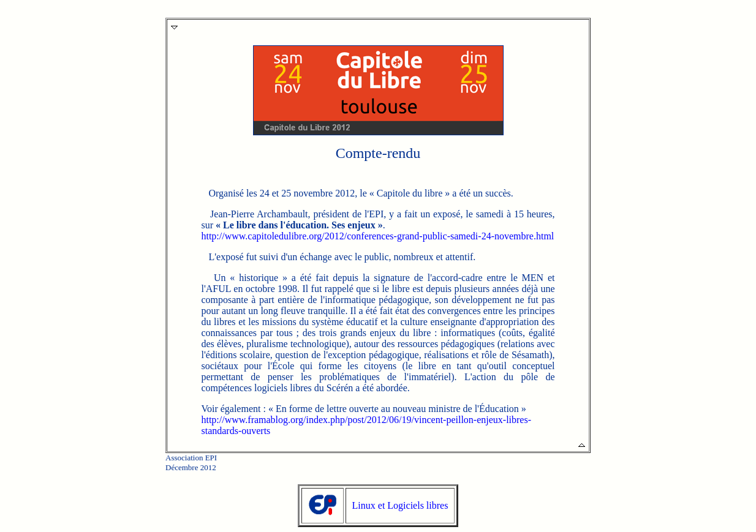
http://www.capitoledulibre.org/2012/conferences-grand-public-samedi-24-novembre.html (377, 236)
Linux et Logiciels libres (400, 505)
